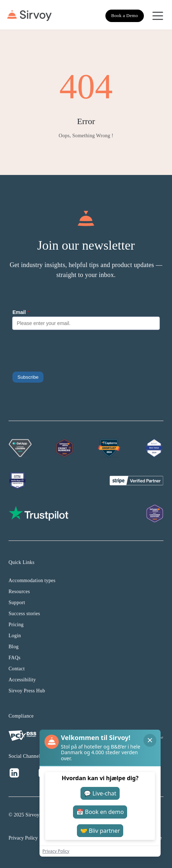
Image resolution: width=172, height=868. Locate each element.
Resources (19, 592)
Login (15, 636)
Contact (17, 669)
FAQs (15, 658)
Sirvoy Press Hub (27, 691)
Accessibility (22, 680)
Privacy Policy (23, 838)
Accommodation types (32, 581)
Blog (14, 647)
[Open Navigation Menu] (158, 16)
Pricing (16, 625)
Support (17, 603)
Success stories (24, 614)
